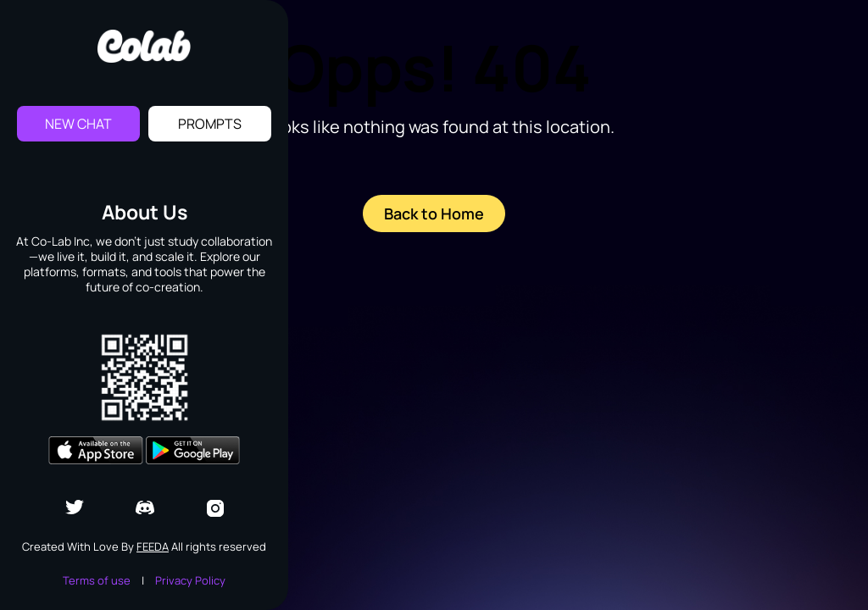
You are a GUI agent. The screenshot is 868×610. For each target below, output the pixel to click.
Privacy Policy (190, 580)
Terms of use (97, 580)
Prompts (210, 124)
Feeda (153, 546)
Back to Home (434, 213)
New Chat (78, 124)
